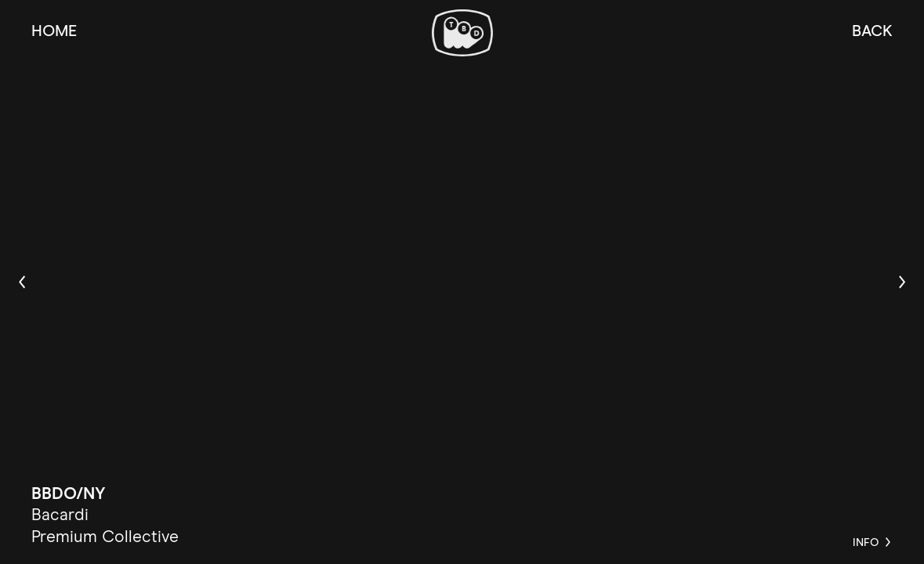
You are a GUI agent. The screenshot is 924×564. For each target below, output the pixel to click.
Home (54, 31)
